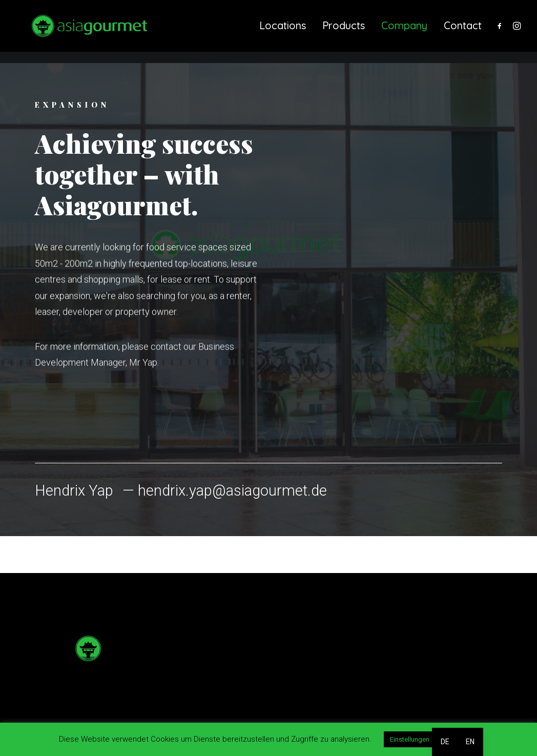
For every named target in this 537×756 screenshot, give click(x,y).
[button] (501, 32)
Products (344, 32)
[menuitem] (283, 32)
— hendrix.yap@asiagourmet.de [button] (225, 491)
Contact (463, 32)
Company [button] (404, 32)
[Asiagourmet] (85, 32)
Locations (283, 32)
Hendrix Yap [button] (74, 491)
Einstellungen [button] (410, 739)
